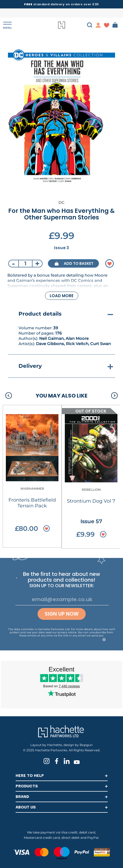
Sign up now (62, 614)
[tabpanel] (61, 116)
